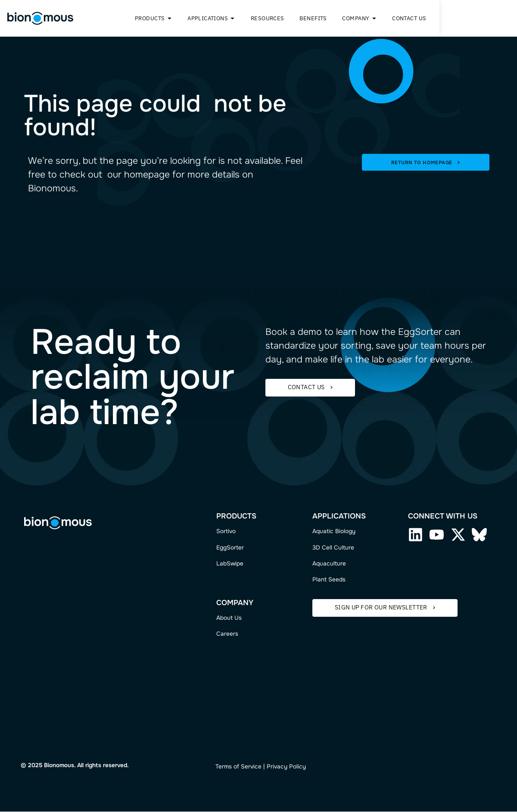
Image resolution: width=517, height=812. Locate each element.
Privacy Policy (286, 767)
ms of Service (243, 767)
